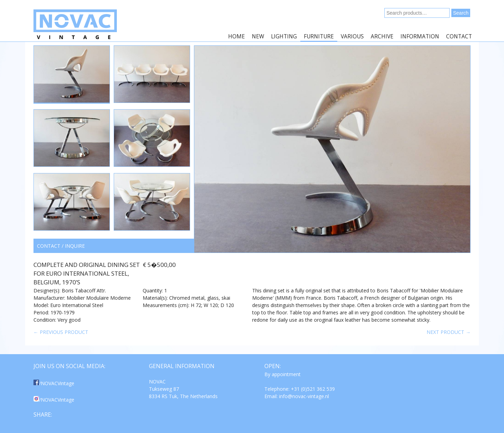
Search (461, 13)
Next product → (449, 332)
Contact (459, 36)
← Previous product (61, 332)
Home (236, 36)
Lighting (284, 36)
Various (352, 36)
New (258, 36)
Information (420, 36)
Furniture (319, 36)
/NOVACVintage (54, 383)
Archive (382, 36)
